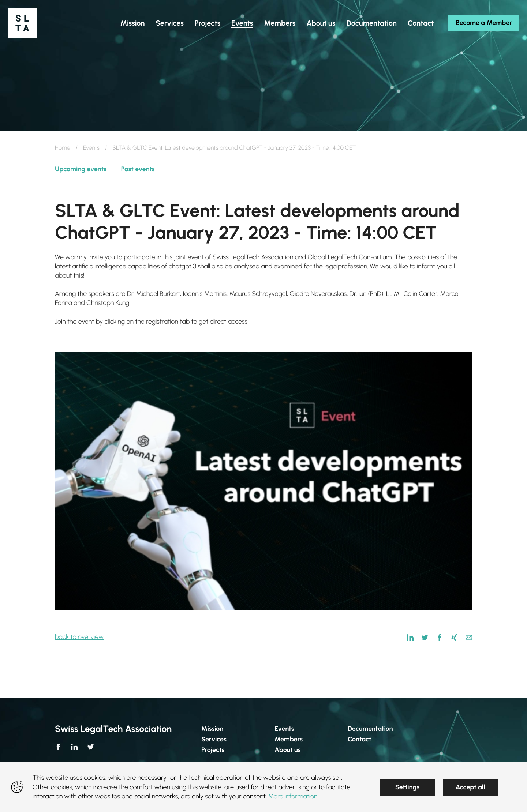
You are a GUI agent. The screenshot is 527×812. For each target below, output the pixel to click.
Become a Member (464, 36)
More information (293, 796)
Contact (359, 739)
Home (63, 148)
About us (287, 750)
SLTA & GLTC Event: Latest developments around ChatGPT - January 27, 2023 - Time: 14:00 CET (234, 148)
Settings (408, 787)
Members (289, 739)
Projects (213, 750)
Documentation (370, 729)
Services (214, 739)
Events (91, 148)
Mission (212, 729)
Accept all (470, 787)
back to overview (79, 637)
